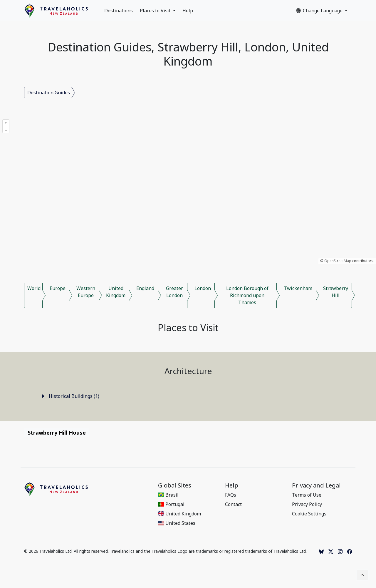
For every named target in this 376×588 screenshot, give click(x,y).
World (34, 288)
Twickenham (298, 288)
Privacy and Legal (316, 485)
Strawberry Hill (336, 292)
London (203, 288)
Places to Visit (156, 11)
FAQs (231, 495)
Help (188, 11)
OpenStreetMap (338, 261)
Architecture (188, 371)
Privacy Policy (307, 504)
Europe (58, 288)
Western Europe (86, 292)
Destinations (119, 11)
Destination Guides (49, 93)
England (145, 288)
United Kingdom (116, 292)
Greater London (174, 292)
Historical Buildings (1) (70, 396)
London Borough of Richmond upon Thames (247, 295)
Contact (233, 504)
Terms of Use (307, 495)
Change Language (320, 11)
